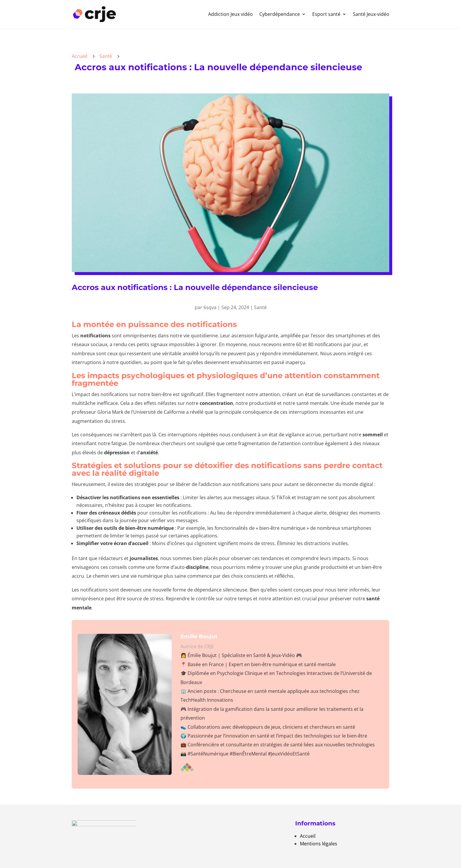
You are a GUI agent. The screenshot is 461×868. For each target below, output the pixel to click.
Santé (106, 56)
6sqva (210, 307)
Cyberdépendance (280, 14)
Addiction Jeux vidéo (230, 14)
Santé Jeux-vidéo (371, 14)
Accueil (308, 836)
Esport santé (326, 14)
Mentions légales (319, 844)
